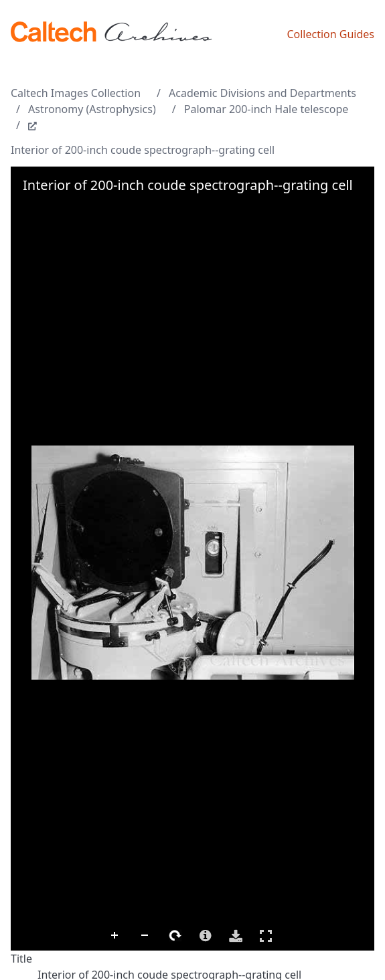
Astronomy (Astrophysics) (92, 109)
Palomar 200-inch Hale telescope (266, 109)
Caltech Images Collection (76, 93)
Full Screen (266, 936)
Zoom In (115, 936)
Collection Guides (330, 34)
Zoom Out (145, 936)
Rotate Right (175, 936)
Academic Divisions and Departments (262, 93)
